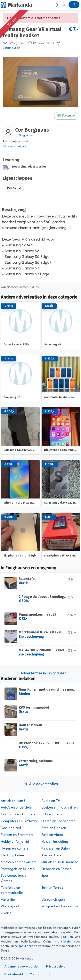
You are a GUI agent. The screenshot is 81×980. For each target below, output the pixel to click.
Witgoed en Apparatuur (60, 906)
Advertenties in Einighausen (43, 673)
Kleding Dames (13, 855)
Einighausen (11, 48)
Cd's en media (52, 814)
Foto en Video (52, 835)
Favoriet (66, 116)
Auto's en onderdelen (17, 807)
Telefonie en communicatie (12, 890)
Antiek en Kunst (13, 801)
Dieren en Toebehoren (58, 821)
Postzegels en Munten (18, 869)
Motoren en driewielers (19, 862)
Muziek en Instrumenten (60, 862)
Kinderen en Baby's (56, 848)
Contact (36, 974)
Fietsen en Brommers (17, 835)
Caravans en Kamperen (19, 814)
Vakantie (8, 900)
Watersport (10, 906)
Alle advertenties (43, 784)
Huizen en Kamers (15, 848)
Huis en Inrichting (55, 842)
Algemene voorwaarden (22, 966)
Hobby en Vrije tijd (15, 842)
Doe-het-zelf (11, 828)
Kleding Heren (52, 855)
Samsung (14, 187)
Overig (6, 913)
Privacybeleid (56, 966)
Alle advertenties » (15, 146)
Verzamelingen (53, 900)
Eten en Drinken (54, 828)
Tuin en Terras (52, 888)
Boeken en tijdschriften (60, 807)
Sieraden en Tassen (57, 869)
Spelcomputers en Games (15, 878)
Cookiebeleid (14, 974)
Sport (46, 876)
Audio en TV (51, 801)
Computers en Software (19, 821)
